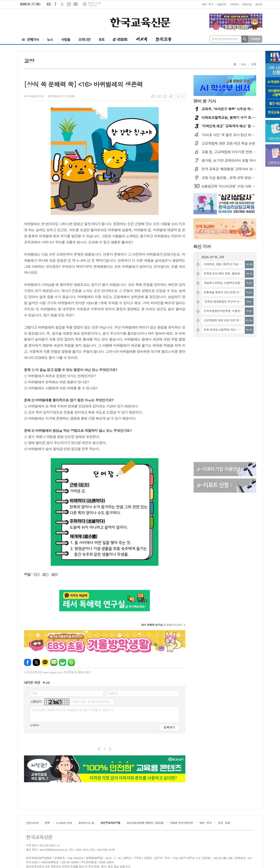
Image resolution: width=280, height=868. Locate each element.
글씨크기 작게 (183, 96)
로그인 (259, 4)
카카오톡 (45, 662)
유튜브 (49, 4)
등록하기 (169, 727)
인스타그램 (69, 4)
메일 (159, 96)
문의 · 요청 (224, 823)
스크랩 (171, 96)
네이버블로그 (76, 4)
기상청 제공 (92, 6)
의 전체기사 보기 (162, 625)
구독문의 (234, 4)
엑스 (62, 4)
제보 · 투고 (207, 4)
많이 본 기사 (205, 101)
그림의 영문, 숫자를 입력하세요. (91, 702)
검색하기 (245, 39)
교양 (254, 64)
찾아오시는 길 (86, 823)
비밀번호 (113, 693)
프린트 (165, 96)
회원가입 (247, 4)
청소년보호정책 (145, 823)
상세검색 (255, 39)
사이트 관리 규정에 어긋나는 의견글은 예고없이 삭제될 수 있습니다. (73, 710)
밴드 (71, 662)
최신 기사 (202, 246)
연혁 (47, 823)
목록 (153, 96)
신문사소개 (32, 823)
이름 (34, 693)
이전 (99, 749)
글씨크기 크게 (178, 96)
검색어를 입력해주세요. (225, 39)
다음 (110, 749)
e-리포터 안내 (64, 823)
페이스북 (55, 4)
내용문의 (221, 4)
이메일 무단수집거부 (182, 823)
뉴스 (244, 64)
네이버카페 (63, 662)
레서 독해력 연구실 (34, 96)
